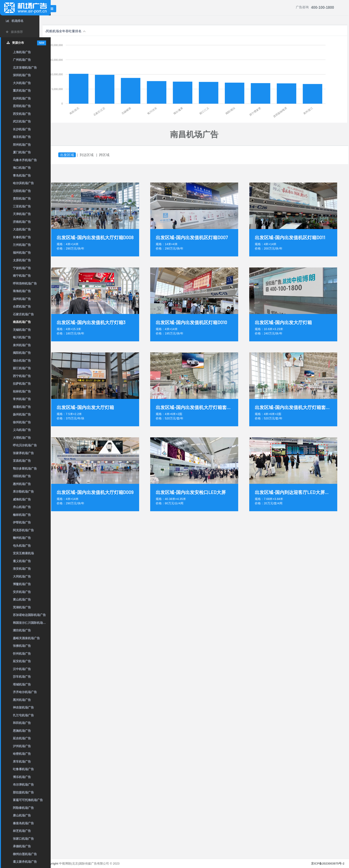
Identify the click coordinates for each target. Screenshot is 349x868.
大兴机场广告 (22, 83)
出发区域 (78, 155)
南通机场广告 (22, 407)
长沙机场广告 (22, 129)
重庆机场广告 (22, 91)
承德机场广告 (22, 846)
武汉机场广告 (22, 121)
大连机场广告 (22, 229)
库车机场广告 (22, 762)
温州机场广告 (22, 299)
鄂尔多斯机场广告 (25, 469)
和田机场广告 (22, 723)
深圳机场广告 (22, 75)
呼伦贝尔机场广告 (25, 445)
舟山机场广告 (22, 507)
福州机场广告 (22, 253)
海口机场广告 (22, 168)
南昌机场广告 (22, 322)
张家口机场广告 (23, 839)
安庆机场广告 (22, 592)
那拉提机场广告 (23, 792)
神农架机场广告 (23, 707)
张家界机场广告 (23, 453)
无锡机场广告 (22, 330)
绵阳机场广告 (22, 476)
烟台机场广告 (22, 361)
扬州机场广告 (22, 414)
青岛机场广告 (22, 176)
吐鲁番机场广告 (23, 769)
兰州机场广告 (22, 245)
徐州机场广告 (22, 422)
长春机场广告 (22, 237)
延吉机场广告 (22, 738)
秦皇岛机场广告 (23, 823)
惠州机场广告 (22, 484)
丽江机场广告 (22, 368)
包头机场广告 (22, 546)
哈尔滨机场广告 (23, 183)
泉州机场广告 (22, 345)
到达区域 (98, 155)
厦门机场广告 (22, 152)
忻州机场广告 (22, 654)
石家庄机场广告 (23, 314)
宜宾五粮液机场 (23, 553)
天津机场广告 (22, 214)
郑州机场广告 (22, 145)
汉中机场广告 (22, 669)
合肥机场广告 (22, 306)
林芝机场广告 (22, 831)
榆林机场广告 (22, 515)
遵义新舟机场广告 (25, 862)
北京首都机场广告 (25, 68)
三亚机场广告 (22, 206)
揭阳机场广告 (22, 353)
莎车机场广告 (22, 677)
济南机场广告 (22, 222)
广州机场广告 (22, 60)
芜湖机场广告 (22, 607)
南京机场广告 (22, 137)
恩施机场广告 (22, 731)
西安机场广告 (22, 114)
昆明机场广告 (22, 106)
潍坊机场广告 (22, 630)
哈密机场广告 (22, 754)
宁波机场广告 (22, 268)
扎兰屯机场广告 (23, 715)
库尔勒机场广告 (23, 492)
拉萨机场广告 (22, 384)
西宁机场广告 (22, 376)
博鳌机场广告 (22, 584)
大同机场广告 (22, 576)
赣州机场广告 (22, 538)
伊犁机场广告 (22, 522)
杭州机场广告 (22, 98)
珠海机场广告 (22, 291)
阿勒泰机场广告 (23, 808)
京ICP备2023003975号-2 (328, 864)
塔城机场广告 (22, 684)
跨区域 (115, 155)
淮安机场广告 (22, 569)
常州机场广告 (22, 399)
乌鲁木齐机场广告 (25, 160)
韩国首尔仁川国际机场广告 (31, 623)
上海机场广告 (22, 52)
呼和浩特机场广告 (25, 283)
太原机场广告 (22, 260)
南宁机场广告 (22, 276)
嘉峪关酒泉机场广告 (26, 638)
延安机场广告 (22, 661)
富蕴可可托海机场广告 (28, 800)
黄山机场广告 (22, 599)
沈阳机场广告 (22, 191)
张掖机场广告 (22, 646)
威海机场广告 (22, 499)
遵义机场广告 (22, 561)
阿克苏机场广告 (23, 530)
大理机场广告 (22, 438)
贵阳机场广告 (22, 199)
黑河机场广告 (22, 700)
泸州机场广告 (22, 746)
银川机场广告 (22, 337)
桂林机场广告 (22, 391)
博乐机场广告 (22, 777)
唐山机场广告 (22, 815)
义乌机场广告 (22, 430)
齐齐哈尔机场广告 (25, 692)
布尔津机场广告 (23, 785)
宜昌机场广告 (22, 461)
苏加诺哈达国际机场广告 (29, 615)
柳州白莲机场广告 (25, 854)
